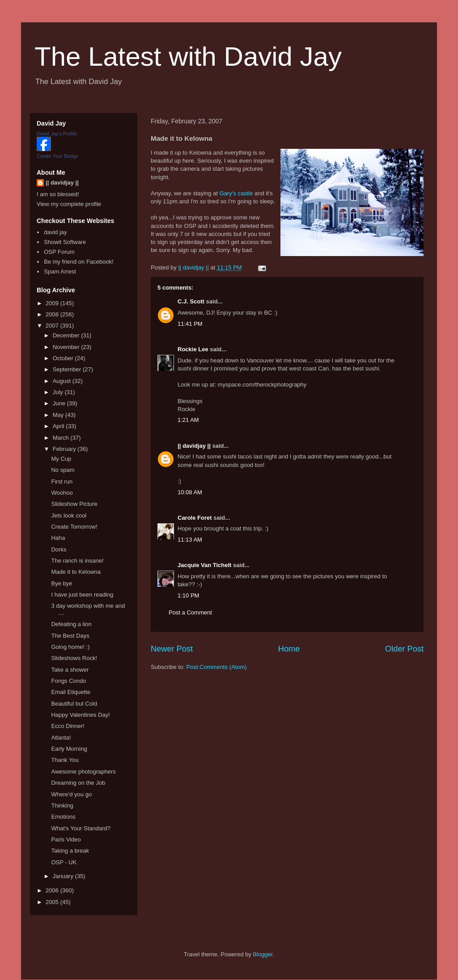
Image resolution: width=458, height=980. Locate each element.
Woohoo (62, 493)
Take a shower (70, 670)
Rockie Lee (193, 349)
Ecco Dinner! (68, 726)
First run (62, 482)
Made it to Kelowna (76, 572)
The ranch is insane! (77, 561)
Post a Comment (190, 612)
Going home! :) (70, 647)
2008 (53, 314)
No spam (63, 470)
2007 (53, 326)
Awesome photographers (83, 772)
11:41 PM (190, 324)
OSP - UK (64, 862)
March (62, 438)
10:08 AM (190, 492)
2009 (53, 303)
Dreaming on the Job (78, 783)
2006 (53, 890)
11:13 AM (190, 540)
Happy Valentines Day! (80, 715)
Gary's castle (236, 193)
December (67, 335)
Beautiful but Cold (74, 704)
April (59, 426)
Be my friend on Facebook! (78, 262)
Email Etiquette (70, 692)
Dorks (59, 549)
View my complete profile (69, 204)
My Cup (61, 459)
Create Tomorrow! (74, 527)
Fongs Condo (68, 681)
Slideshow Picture (74, 504)
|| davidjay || (194, 446)
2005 (53, 902)
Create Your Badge (57, 156)
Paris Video (66, 839)
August (63, 381)
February (65, 449)
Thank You (65, 760)
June (60, 403)
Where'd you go (71, 794)
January (64, 876)
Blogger (263, 954)
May (59, 415)
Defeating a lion (71, 624)
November (67, 347)
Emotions (63, 817)
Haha (58, 538)
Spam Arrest (60, 271)
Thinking (62, 805)
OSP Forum (59, 252)
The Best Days (70, 636)
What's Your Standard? (81, 828)
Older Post (404, 649)
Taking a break (70, 851)
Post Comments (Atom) (217, 667)
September (68, 369)
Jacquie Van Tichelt (204, 565)
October (64, 358)
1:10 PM (188, 595)
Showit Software (65, 242)
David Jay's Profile (57, 134)
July (59, 392)
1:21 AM (188, 420)
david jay (55, 232)
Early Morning (69, 749)
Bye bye (61, 583)
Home (289, 649)
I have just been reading (82, 595)
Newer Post (172, 649)
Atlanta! (61, 738)
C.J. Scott (191, 301)
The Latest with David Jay (188, 57)
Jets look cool (69, 515)
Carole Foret (195, 518)
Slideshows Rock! (74, 658)
